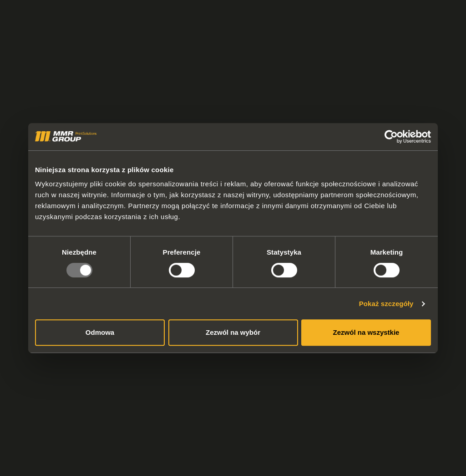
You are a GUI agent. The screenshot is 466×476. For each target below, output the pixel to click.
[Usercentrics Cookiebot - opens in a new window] (391, 137)
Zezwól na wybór (233, 332)
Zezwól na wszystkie (366, 332)
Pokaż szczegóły (386, 304)
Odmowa (100, 332)
